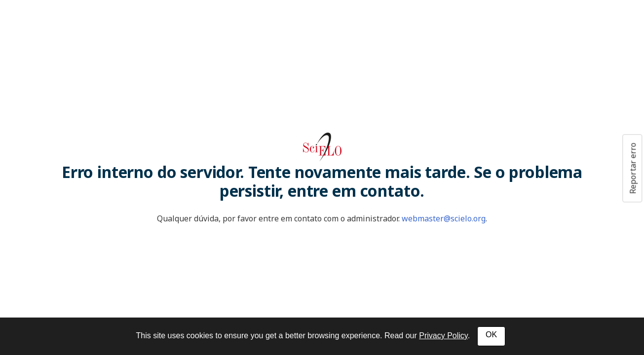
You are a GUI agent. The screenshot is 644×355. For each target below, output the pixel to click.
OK (491, 335)
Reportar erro (633, 168)
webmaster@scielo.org (444, 218)
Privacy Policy (443, 336)
